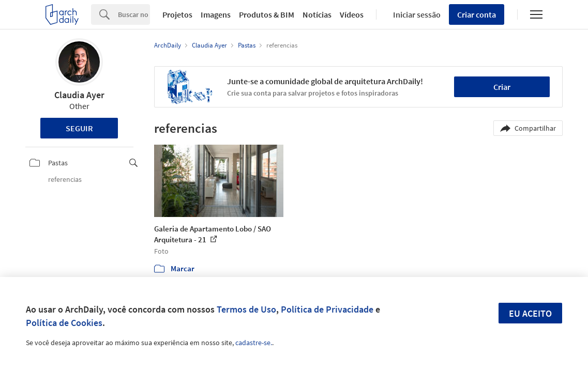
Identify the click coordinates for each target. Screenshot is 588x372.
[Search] (134, 14)
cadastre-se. (254, 343)
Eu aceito (530, 313)
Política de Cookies (64, 323)
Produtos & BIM (267, 14)
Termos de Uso (246, 309)
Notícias (317, 14)
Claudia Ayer (79, 95)
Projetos (177, 14)
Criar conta (477, 14)
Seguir (79, 128)
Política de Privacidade (327, 309)
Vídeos (352, 14)
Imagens (216, 14)
